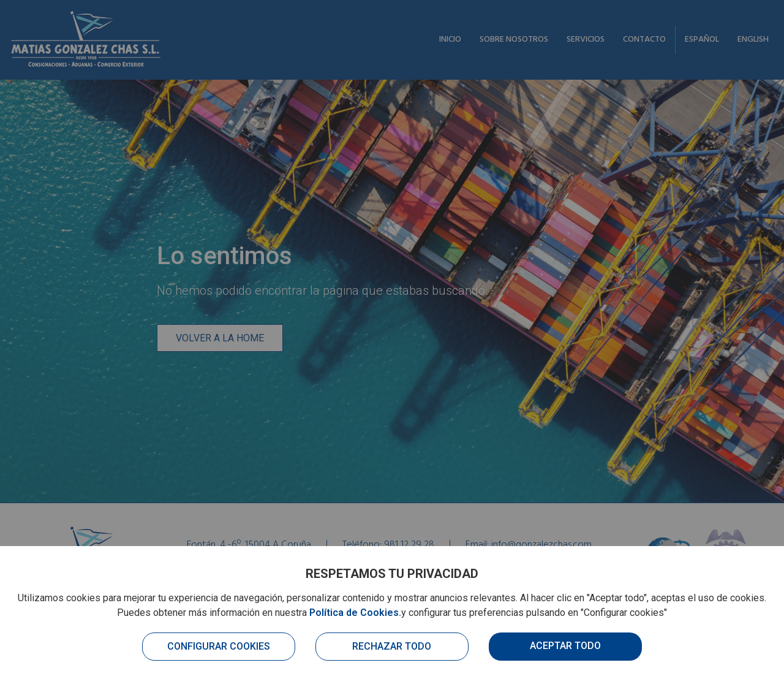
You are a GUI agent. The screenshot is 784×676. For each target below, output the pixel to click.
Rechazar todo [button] (392, 646)
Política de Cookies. (355, 613)
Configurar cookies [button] (219, 646)
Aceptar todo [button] (565, 646)
